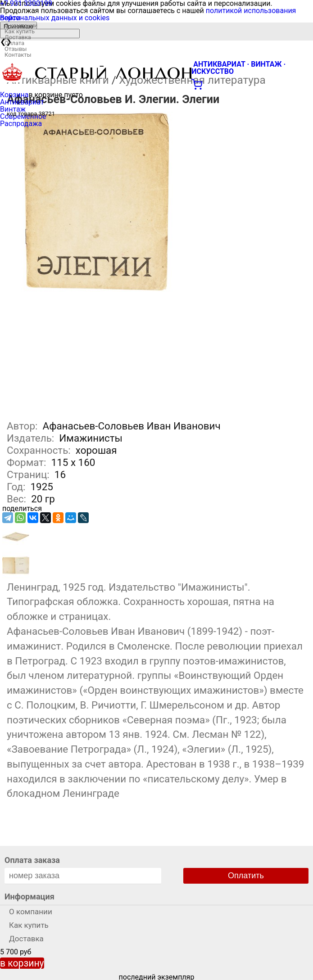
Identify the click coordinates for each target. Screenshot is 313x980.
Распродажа (21, 124)
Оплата (14, 43)
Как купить (20, 31)
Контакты (18, 55)
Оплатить (246, 876)
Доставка (18, 37)
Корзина (14, 95)
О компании (21, 25)
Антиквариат (22, 102)
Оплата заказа (32, 860)
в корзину (22, 963)
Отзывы (16, 49)
